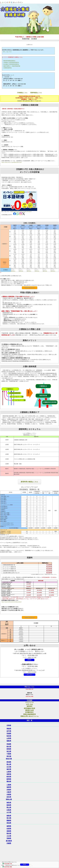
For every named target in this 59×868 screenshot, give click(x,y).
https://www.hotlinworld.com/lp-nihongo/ (21, 212)
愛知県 (9, 781)
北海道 (9, 725)
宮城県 (9, 733)
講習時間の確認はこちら (29, 482)
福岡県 (9, 826)
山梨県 (9, 772)
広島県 (9, 810)
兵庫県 (9, 794)
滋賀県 (9, 787)
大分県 (9, 836)
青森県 (9, 729)
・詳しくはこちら (7, 52)
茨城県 (9, 744)
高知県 (9, 823)
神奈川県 (9, 759)
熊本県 (9, 833)
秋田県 (9, 736)
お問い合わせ (29, 674)
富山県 (9, 764)
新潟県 (9, 762)
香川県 (9, 818)
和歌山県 (9, 799)
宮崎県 (9, 838)
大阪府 (9, 792)
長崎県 (9, 831)
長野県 (9, 774)
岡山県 (9, 807)
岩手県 (9, 731)
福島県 (9, 741)
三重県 (9, 785)
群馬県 (9, 749)
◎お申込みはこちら (29, 288)
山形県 (9, 738)
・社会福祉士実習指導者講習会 (11, 64)
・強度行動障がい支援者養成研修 (11, 66)
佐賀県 (9, 829)
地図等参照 (13, 271)
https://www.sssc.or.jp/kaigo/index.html (12, 162)
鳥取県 (9, 803)
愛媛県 (9, 820)
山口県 (9, 812)
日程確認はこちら (22, 93)
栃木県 (9, 747)
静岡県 (9, 779)
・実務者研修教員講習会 (9, 61)
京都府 (9, 790)
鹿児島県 (9, 841)
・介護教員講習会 (7, 68)
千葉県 (9, 754)
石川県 (9, 767)
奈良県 (9, 797)
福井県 (9, 769)
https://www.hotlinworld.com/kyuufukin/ (12, 602)
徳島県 (9, 816)
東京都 (9, 756)
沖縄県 (9, 843)
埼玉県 (9, 751)
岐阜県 (9, 777)
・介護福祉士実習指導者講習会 (11, 63)
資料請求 (25, 864)
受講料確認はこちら (36, 93)
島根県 (9, 805)
